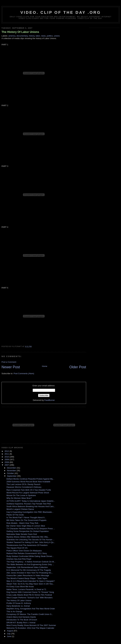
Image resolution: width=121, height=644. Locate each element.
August (10, 631)
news (43, 36)
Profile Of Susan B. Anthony (19, 603)
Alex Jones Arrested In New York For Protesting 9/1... (30, 573)
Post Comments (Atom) (24, 373)
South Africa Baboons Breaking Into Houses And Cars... (31, 506)
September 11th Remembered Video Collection (27, 567)
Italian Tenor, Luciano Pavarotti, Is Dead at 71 (26, 589)
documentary (22, 36)
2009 (7, 459)
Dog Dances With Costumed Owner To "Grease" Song (30, 592)
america (12, 36)
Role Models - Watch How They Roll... (23, 523)
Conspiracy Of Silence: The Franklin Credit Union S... (30, 614)
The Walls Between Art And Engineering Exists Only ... (30, 564)
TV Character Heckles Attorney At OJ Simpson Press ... (31, 529)
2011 (7, 454)
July (9, 634)
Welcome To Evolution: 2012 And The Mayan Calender (30, 628)
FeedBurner (50, 400)
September (12, 476)
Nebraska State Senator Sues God (22, 534)
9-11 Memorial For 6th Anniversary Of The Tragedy (29, 570)
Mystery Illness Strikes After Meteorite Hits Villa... (28, 537)
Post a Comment (9, 362)
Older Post (78, 367)
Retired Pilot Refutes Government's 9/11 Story (27, 553)
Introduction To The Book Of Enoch (22, 620)
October (11, 473)
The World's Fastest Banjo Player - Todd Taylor (27, 578)
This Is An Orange (14, 612)
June (9, 636)
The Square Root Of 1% (17, 548)
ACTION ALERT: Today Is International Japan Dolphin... (31, 501)
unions (57, 36)
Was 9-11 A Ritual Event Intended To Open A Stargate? (30, 581)
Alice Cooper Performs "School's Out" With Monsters (29, 598)
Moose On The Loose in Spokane (21, 495)
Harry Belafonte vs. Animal (18, 606)
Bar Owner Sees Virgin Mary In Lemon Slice (26, 526)
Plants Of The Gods (15, 515)
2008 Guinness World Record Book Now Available (28, 482)
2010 (7, 457)
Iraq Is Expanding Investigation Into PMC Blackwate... (30, 512)
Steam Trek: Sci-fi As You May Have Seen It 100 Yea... (30, 584)
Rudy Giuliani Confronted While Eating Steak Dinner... (30, 556)
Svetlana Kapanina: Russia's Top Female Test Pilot (29, 504)
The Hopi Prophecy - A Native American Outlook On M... (31, 562)
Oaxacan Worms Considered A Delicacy (24, 487)
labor (38, 36)
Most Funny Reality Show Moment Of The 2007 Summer (31, 625)
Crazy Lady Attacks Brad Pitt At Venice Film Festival (29, 595)
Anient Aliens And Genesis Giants (21, 617)
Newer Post (11, 367)
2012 (7, 451)
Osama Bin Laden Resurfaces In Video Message (28, 575)
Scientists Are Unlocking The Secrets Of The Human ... (30, 540)
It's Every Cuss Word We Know (20, 587)
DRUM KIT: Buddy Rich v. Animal (21, 623)
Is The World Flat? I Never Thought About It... (26, 517)
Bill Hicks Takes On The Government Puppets (26, 520)
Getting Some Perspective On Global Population (27, 531)
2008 (7, 462)
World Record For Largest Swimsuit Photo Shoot (28, 493)
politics (50, 36)
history (32, 36)
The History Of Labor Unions (20, 32)
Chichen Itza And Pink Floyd (19, 559)
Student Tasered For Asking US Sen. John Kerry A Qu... (31, 542)
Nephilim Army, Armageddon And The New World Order (31, 609)
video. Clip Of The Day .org (61, 12)
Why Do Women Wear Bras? (19, 498)
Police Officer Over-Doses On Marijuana (24, 551)
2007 (7, 465)
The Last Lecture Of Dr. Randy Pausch (23, 484)
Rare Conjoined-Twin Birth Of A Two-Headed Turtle (29, 490)
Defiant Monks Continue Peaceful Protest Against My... (30, 479)
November (12, 471)
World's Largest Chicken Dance (20, 509)
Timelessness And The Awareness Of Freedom (27, 545)
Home (45, 366)
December (12, 468)
